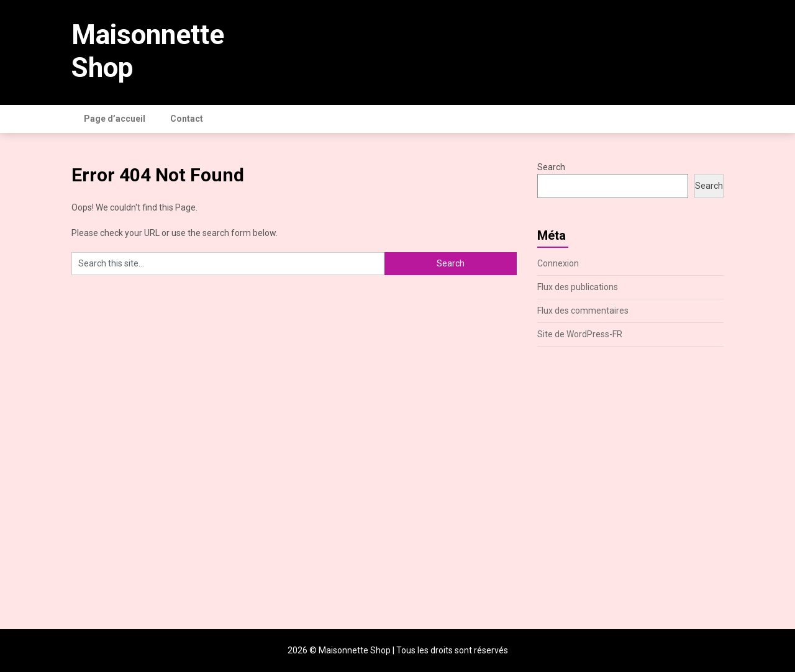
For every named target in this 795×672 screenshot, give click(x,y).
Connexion (558, 263)
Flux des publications (578, 287)
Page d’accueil (115, 119)
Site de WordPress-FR (580, 334)
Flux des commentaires (583, 311)
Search (551, 167)
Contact (187, 119)
